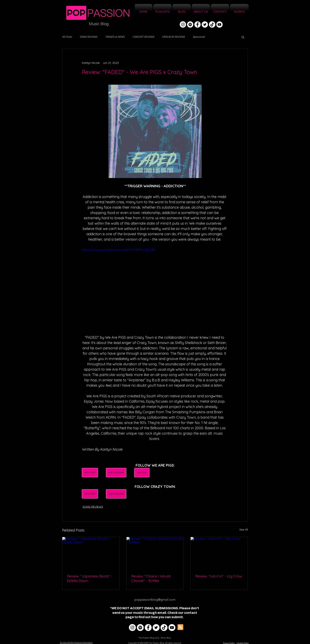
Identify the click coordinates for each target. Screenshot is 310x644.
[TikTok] (212, 24)
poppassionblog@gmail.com (155, 599)
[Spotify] (190, 24)
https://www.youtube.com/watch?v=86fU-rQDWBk (119, 250)
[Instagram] (183, 24)
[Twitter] (205, 24)
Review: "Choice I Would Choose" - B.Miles (151, 578)
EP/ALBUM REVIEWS (173, 37)
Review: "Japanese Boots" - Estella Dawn (90, 578)
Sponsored (199, 37)
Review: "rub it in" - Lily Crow (219, 576)
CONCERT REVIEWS (143, 37)
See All (244, 530)
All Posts (67, 37)
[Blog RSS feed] (180, 627)
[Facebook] (198, 24)
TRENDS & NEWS (115, 37)
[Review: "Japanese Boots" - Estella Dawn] (91, 553)
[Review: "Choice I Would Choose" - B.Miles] (155, 553)
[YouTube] (219, 24)
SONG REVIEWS (89, 37)
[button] (243, 37)
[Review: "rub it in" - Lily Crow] (219, 553)
